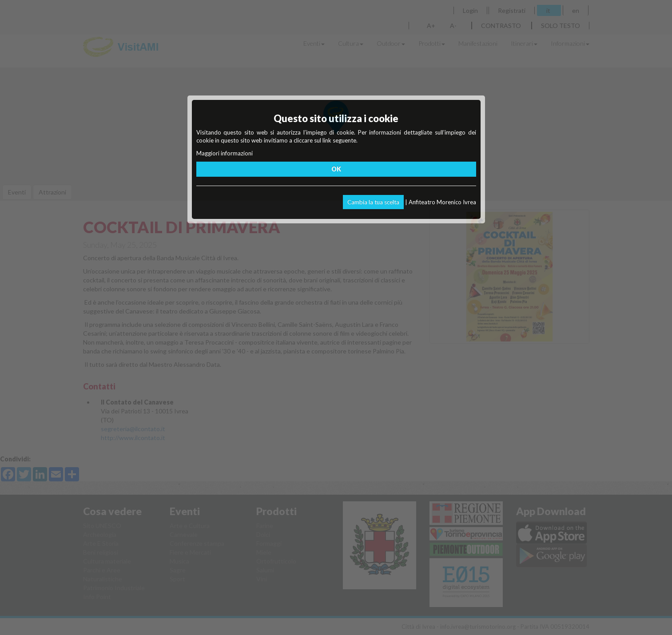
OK (336, 169)
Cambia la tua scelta (373, 202)
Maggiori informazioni (225, 153)
